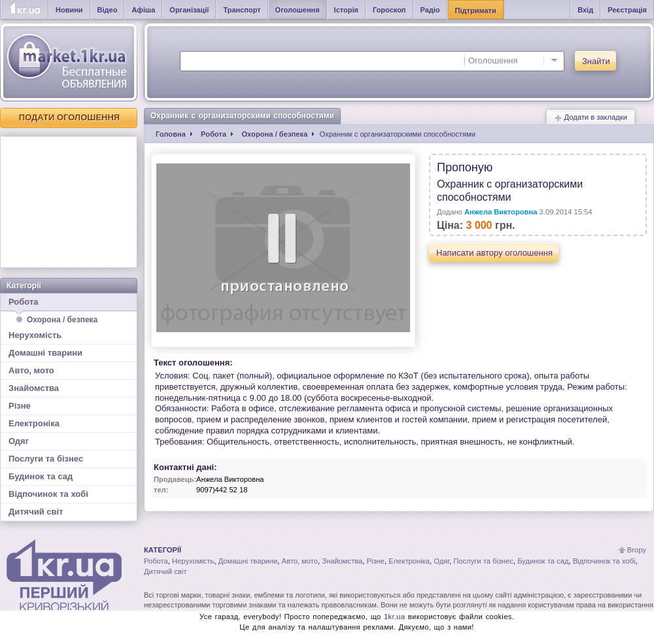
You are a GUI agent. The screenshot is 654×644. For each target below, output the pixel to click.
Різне (20, 406)
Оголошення (298, 10)
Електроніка (34, 423)
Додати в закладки (591, 117)
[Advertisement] (69, 202)
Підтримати (476, 10)
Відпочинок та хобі (48, 494)
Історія (346, 10)
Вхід (585, 10)
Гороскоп (389, 10)
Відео (108, 10)
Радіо (430, 10)
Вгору (637, 550)
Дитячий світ (36, 512)
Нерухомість (35, 335)
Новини (69, 10)
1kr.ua (395, 617)
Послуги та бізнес (46, 459)
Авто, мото (31, 370)
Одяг (19, 441)
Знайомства (34, 388)
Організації (189, 10)
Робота (69, 304)
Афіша (143, 10)
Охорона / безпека (62, 320)
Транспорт (242, 10)
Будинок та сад (41, 476)
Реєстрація (627, 10)
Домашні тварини (45, 353)
